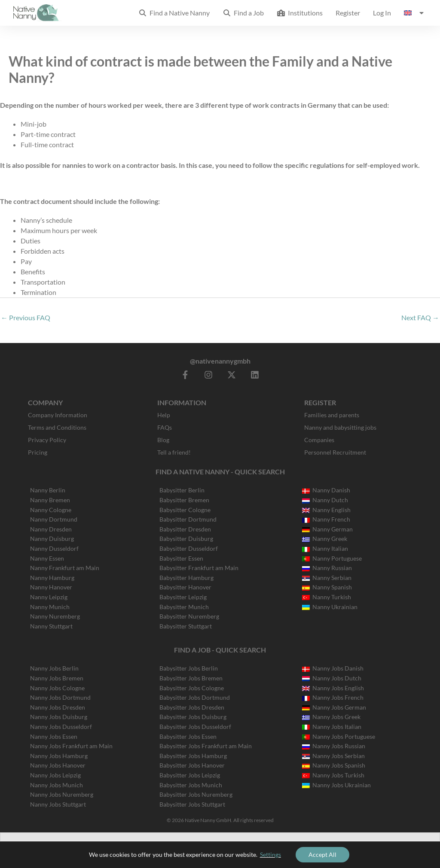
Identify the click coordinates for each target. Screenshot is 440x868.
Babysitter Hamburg (186, 578)
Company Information (58, 415)
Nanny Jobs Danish (333, 668)
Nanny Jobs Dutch (332, 678)
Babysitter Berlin (182, 490)
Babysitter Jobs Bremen (191, 678)
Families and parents (332, 415)
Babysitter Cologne (185, 510)
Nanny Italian (325, 548)
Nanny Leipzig (49, 597)
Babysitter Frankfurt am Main (199, 568)
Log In (382, 13)
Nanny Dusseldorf (54, 548)
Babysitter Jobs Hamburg (193, 756)
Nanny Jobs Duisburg (59, 717)
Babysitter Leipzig (183, 597)
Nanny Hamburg (52, 578)
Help (164, 415)
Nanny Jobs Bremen (57, 678)
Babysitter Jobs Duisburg (193, 717)
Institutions (300, 13)
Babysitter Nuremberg (189, 616)
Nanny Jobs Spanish (334, 765)
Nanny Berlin (48, 490)
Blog (163, 440)
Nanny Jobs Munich (57, 785)
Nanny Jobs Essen (54, 736)
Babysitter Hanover (185, 587)
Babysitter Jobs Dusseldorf (195, 727)
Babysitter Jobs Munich (191, 785)
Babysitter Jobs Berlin (189, 668)
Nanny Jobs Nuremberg (62, 794)
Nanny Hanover (51, 587)
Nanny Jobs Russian (334, 746)
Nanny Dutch (325, 500)
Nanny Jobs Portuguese (339, 736)
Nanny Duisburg (52, 539)
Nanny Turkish (327, 597)
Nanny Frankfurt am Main (65, 568)
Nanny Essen (47, 558)
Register (348, 13)
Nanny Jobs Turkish (333, 775)
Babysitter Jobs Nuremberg (196, 794)
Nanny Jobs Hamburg (59, 756)
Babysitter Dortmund (188, 519)
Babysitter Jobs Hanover (192, 765)
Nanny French (326, 519)
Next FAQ (420, 317)
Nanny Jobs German (334, 707)
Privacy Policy (47, 440)
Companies (319, 440)
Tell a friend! (174, 452)
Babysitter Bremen (184, 500)
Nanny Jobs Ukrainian (336, 785)
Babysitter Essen (181, 558)
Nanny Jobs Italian (332, 727)
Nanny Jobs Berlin (54, 668)
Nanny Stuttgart (51, 626)
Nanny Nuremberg (55, 616)
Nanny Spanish (327, 587)
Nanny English (326, 510)
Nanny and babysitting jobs (340, 427)
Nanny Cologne (51, 510)
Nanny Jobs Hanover (58, 765)
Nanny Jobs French (333, 697)
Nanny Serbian (327, 578)
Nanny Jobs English (333, 688)
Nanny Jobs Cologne (57, 688)
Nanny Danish (326, 490)
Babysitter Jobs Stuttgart (192, 804)
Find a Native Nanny (174, 13)
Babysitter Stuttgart (186, 626)
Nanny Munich (50, 607)
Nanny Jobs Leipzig (55, 775)
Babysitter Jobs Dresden (192, 707)
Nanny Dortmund (54, 519)
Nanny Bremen (50, 500)
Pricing (38, 452)
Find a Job (243, 13)
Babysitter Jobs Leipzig (190, 775)
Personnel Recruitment (335, 452)
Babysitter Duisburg (186, 539)
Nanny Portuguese (332, 558)
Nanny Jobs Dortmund (60, 697)
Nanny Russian (327, 568)
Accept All (322, 854)
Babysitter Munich (184, 607)
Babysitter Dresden (185, 529)
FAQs (165, 427)
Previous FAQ (26, 317)
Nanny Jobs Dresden (58, 707)
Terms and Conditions (57, 427)
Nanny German (327, 529)
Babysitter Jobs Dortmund (195, 697)
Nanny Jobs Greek (331, 717)
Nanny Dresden (51, 529)
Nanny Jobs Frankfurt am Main (71, 746)
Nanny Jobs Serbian (333, 756)
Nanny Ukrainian (330, 607)
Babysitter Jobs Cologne (192, 688)
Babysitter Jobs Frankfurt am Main (206, 746)
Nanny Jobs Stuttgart (58, 804)
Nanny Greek (325, 539)
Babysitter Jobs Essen (188, 736)
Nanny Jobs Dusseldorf (61, 727)
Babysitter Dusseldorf (189, 548)
